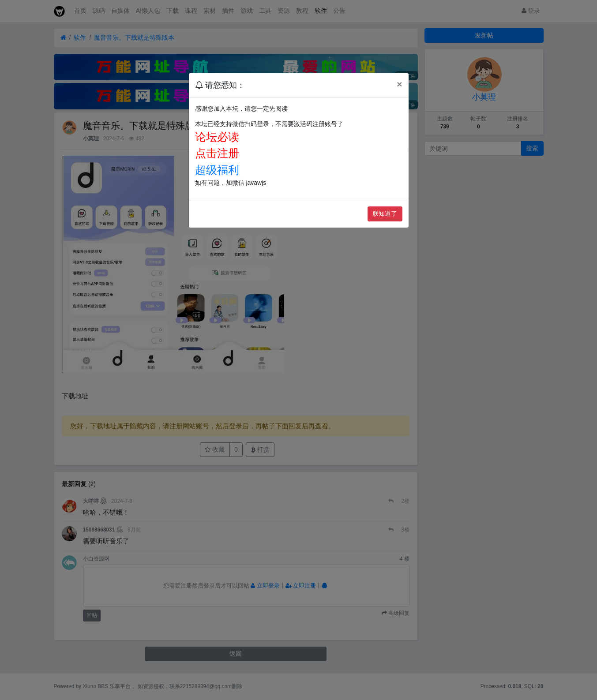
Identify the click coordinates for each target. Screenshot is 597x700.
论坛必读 (217, 137)
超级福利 (217, 170)
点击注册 (217, 153)
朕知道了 (385, 213)
